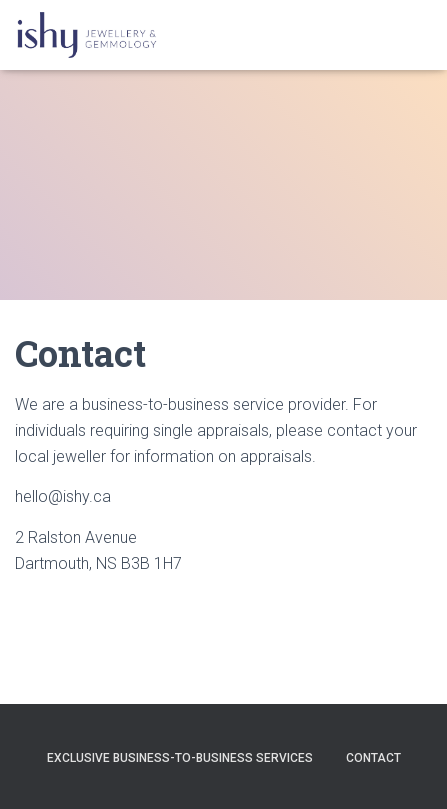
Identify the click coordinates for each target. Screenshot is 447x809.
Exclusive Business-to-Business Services (180, 758)
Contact (373, 758)
